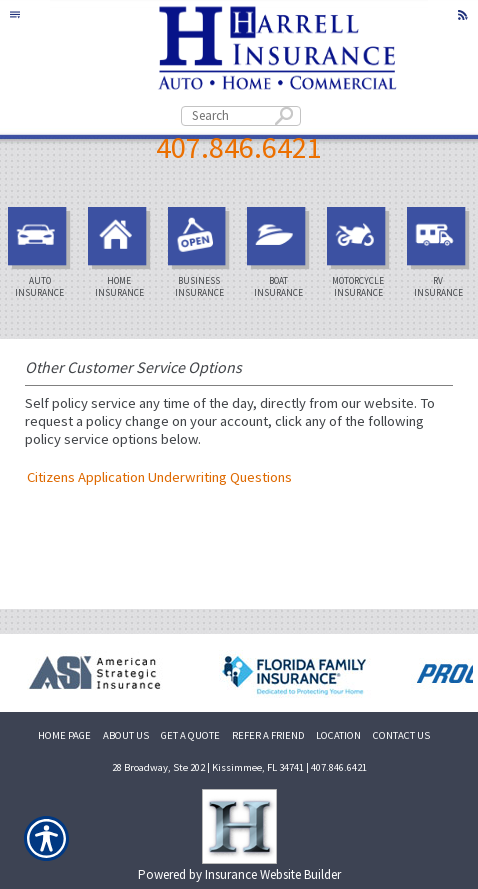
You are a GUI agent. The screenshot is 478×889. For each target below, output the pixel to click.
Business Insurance (202, 253)
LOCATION (338, 735)
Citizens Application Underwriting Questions (159, 477)
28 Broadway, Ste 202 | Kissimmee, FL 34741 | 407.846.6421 (239, 767)
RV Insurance (441, 253)
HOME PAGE (64, 735)
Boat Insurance (281, 253)
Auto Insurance (42, 253)
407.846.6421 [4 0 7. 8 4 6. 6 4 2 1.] (239, 147)
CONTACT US (401, 735)
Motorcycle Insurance (361, 253)
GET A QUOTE (190, 735)
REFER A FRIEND (268, 735)
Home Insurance (122, 253)
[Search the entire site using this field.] (241, 116)
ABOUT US (126, 735)
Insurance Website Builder (273, 874)
